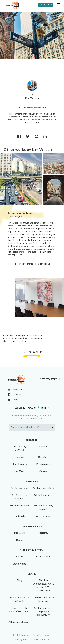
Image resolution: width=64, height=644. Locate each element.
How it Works (19, 464)
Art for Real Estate (43, 488)
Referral (43, 533)
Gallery (19, 557)
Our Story (43, 457)
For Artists (19, 516)
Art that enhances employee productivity (43, 612)
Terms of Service (41, 640)
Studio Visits (19, 564)
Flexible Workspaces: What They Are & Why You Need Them (43, 585)
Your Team (19, 471)
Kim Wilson (32, 98)
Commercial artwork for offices (43, 599)
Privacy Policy (22, 640)
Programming (43, 464)
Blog (19, 580)
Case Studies (43, 557)
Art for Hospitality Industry (43, 507)
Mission (43, 447)
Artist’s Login (43, 516)
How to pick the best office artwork (19, 610)
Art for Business (19, 488)
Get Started (46, 5)
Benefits (19, 457)
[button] (59, 5)
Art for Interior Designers (19, 497)
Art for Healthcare (43, 495)
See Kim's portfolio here (32, 264)
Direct (19, 540)
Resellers (19, 533)
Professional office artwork (19, 599)
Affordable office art (19, 622)
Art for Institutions (19, 506)
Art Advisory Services (19, 448)
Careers (43, 471)
